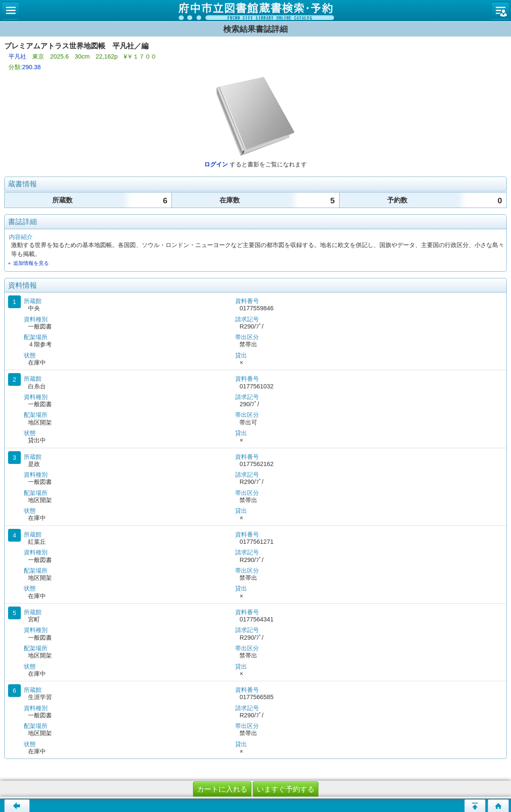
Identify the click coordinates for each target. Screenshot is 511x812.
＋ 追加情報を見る (28, 263)
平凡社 (17, 56)
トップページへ (498, 806)
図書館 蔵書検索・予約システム (255, 11)
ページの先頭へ (475, 806)
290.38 (31, 67)
